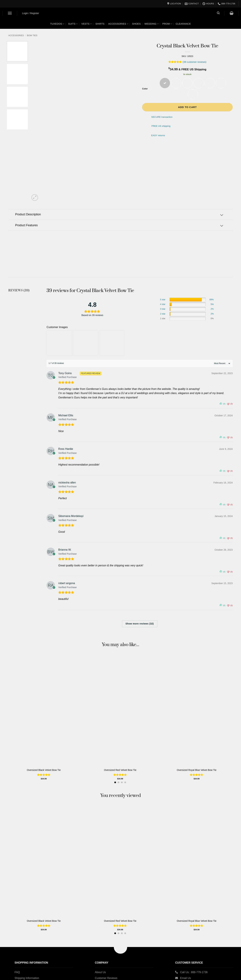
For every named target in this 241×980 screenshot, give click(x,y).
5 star (163, 300)
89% (211, 300)
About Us (100, 972)
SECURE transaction (162, 117)
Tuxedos (57, 24)
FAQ (17, 972)
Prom (167, 24)
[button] (10, 13)
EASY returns (158, 135)
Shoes (136, 24)
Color (145, 89)
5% (212, 304)
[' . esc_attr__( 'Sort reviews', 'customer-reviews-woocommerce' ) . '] (222, 363)
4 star (163, 304)
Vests (87, 24)
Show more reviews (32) (140, 624)
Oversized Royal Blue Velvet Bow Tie (197, 770)
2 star (163, 314)
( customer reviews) (195, 62)
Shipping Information (27, 978)
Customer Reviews (106, 978)
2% (212, 309)
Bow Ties (32, 35)
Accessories (118, 24)
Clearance (183, 24)
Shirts (100, 24)
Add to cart (187, 107)
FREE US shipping (161, 126)
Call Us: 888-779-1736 (194, 972)
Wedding (152, 24)
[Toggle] (222, 215)
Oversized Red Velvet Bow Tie (120, 770)
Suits (73, 24)
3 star (163, 309)
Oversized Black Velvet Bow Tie (44, 770)
